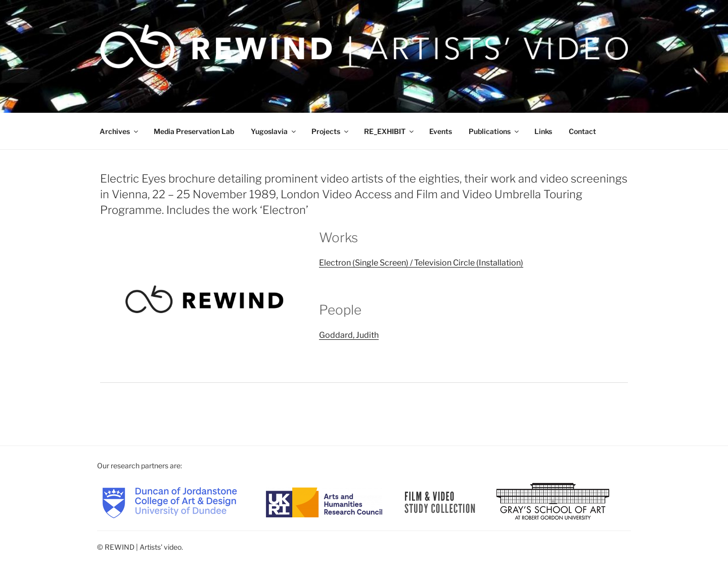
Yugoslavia (274, 131)
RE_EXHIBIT (390, 131)
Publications (494, 131)
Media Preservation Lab (194, 131)
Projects (331, 131)
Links (543, 131)
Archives (120, 131)
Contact (582, 131)
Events (441, 131)
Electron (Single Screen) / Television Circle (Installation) (421, 263)
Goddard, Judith (349, 335)
